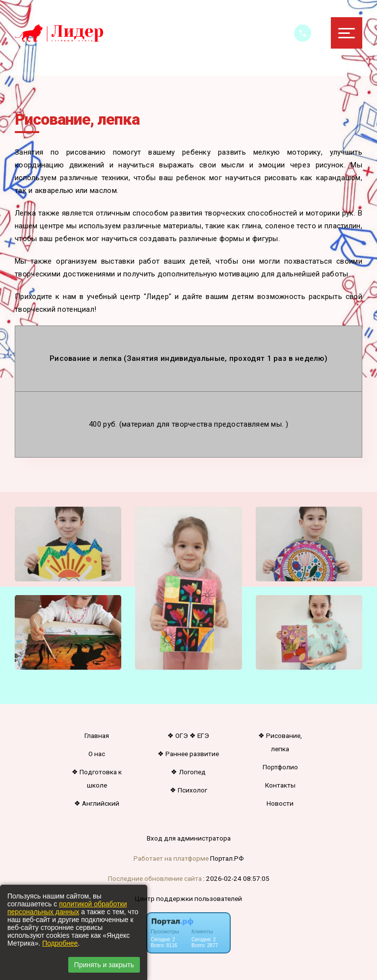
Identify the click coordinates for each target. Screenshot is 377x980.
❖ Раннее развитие (188, 754)
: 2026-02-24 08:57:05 (236, 878)
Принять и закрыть (104, 965)
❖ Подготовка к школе (97, 778)
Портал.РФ (227, 858)
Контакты (280, 785)
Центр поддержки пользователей (188, 898)
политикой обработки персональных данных (67, 908)
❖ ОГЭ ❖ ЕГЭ (188, 735)
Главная (97, 735)
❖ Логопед (188, 772)
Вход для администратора (189, 838)
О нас (97, 754)
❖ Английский (97, 803)
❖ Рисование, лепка (280, 742)
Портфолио (280, 767)
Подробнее (60, 943)
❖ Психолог (188, 790)
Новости (280, 803)
